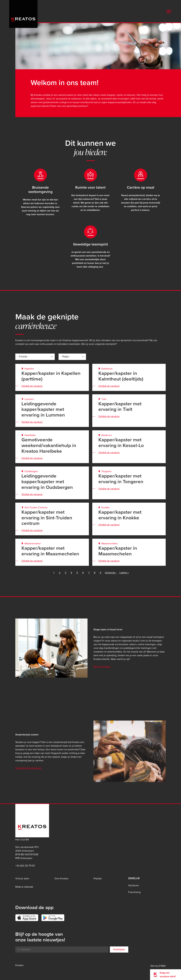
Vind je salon (22, 878)
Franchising (134, 892)
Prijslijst (98, 878)
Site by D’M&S (158, 966)
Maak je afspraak (24, 887)
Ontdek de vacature (32, 386)
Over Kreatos (61, 878)
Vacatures (133, 885)
